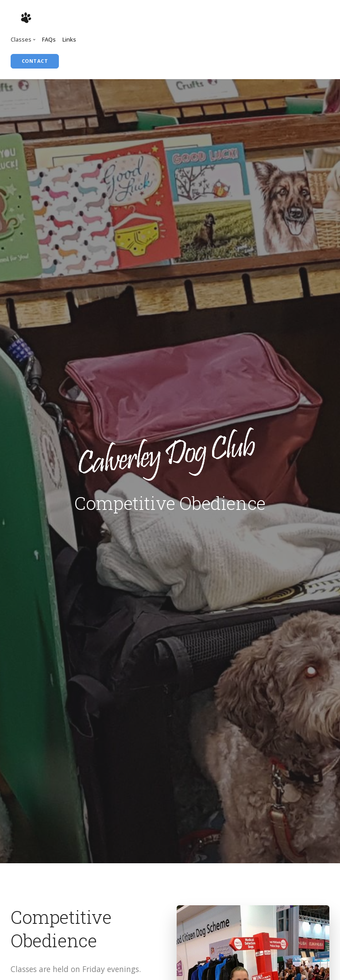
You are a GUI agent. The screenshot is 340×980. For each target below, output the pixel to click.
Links (69, 39)
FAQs (49, 39)
